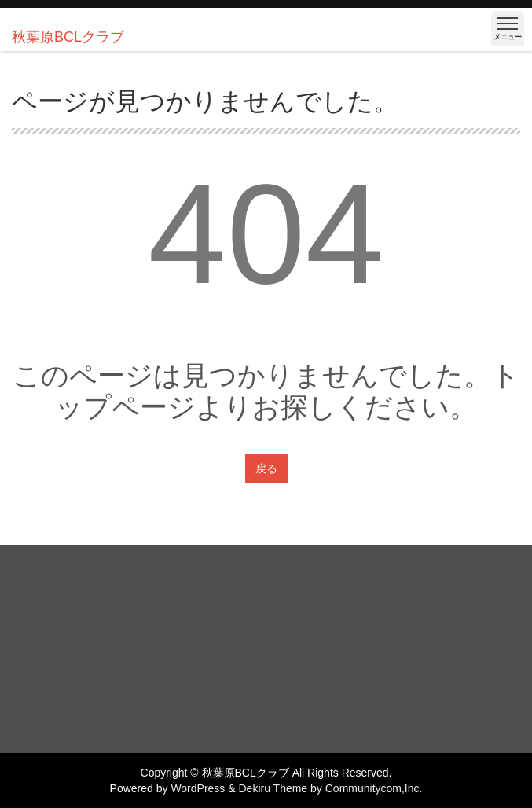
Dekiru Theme (273, 788)
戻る (266, 468)
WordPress (198, 788)
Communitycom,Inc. (374, 788)
